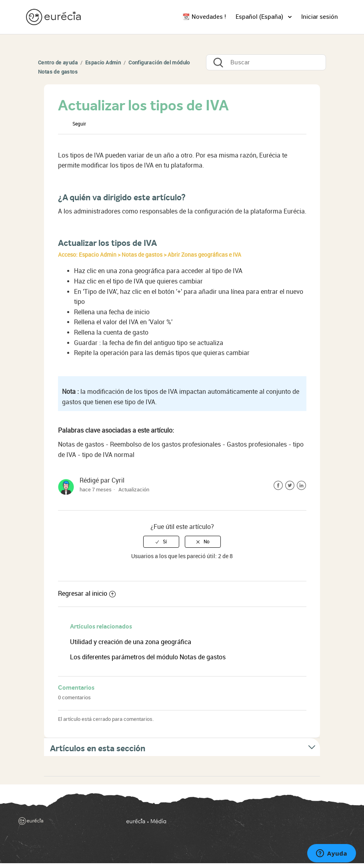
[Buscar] (266, 62)
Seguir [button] (79, 124)
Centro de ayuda (58, 63)
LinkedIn (301, 486)
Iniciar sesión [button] (320, 17)
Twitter (290, 486)
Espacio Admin (103, 63)
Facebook (278, 486)
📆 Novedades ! (204, 17)
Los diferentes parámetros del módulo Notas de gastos (148, 657)
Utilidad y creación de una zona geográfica (131, 642)
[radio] (161, 542)
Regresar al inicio (87, 594)
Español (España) (260, 17)
